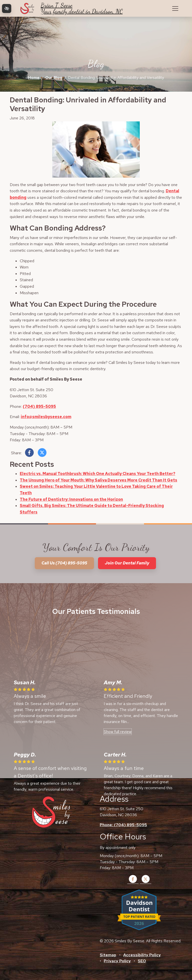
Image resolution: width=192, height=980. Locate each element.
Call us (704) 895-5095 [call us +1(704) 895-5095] (64, 563)
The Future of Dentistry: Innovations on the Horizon (71, 499)
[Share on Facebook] (29, 454)
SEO (142, 961)
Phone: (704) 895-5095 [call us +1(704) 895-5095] (123, 825)
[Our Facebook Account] (133, 882)
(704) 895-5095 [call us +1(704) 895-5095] (39, 406)
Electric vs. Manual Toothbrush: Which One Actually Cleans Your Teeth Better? (97, 474)
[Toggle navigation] (175, 8)
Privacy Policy (117, 961)
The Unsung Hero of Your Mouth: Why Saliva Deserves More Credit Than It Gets (98, 480)
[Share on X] (42, 454)
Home (34, 78)
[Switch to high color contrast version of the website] (7, 8)
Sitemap (108, 955)
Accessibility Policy (142, 955)
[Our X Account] (146, 882)
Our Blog (54, 78)
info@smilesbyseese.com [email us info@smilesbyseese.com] (46, 417)
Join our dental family (127, 563)
